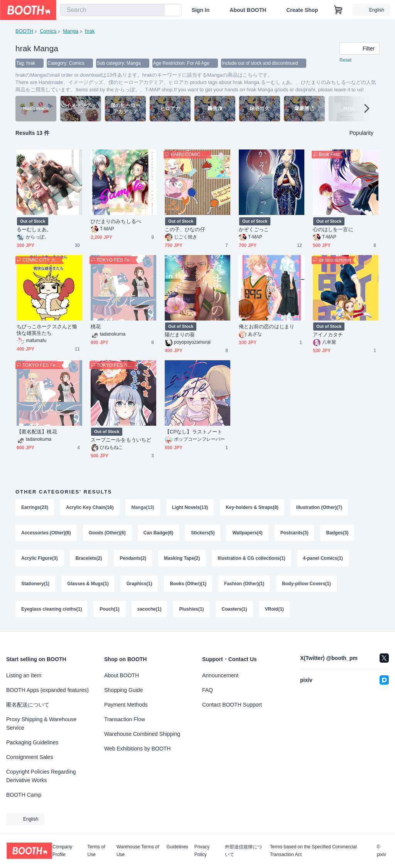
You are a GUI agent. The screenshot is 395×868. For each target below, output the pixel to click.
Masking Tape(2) (182, 558)
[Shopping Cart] (338, 10)
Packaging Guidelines (32, 742)
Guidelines (177, 847)
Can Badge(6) (158, 533)
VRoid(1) (274, 609)
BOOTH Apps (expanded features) (47, 690)
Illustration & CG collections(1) (251, 558)
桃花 (96, 327)
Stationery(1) (35, 584)
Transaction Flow (125, 719)
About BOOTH (248, 10)
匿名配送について (28, 705)
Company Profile (62, 851)
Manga (71, 31)
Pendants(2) (133, 558)
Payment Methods (126, 705)
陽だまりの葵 (180, 335)
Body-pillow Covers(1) (306, 584)
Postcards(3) (295, 533)
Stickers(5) (203, 533)
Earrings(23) (35, 507)
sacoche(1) (149, 609)
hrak (90, 31)
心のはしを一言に (333, 229)
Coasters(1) (234, 609)
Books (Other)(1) (188, 584)
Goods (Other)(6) (107, 533)
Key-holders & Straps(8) (252, 507)
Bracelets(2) (89, 558)
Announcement (220, 675)
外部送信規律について (243, 851)
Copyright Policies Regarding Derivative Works (41, 776)
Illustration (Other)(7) (319, 507)
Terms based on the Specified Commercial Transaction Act (313, 851)
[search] (157, 10)
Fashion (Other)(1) (244, 584)
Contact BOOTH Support (232, 705)
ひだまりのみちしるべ (116, 221)
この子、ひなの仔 (185, 229)
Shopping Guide (123, 690)
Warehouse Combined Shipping (142, 734)
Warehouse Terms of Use (138, 851)
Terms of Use (96, 851)
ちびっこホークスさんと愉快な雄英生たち (47, 330)
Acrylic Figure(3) (40, 558)
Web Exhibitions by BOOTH (137, 749)
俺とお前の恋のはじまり (267, 327)
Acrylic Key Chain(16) (90, 507)
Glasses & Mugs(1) (88, 584)
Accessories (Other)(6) (46, 533)
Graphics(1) (139, 584)
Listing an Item (24, 675)
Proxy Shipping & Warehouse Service (41, 724)
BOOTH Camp (24, 795)
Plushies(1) (191, 609)
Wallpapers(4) (247, 533)
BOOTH (24, 31)
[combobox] (112, 10)
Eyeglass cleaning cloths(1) (51, 609)
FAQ (208, 690)
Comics (48, 31)
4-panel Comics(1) (323, 558)
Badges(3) (337, 533)
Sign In (201, 10)
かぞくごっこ (254, 229)
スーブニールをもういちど (121, 440)
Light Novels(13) (190, 507)
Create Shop (302, 10)
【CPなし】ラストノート (193, 432)
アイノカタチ (328, 335)
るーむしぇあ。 (34, 229)
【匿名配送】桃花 (37, 432)
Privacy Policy (202, 851)
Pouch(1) (109, 609)
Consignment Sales (30, 757)
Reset (345, 60)
